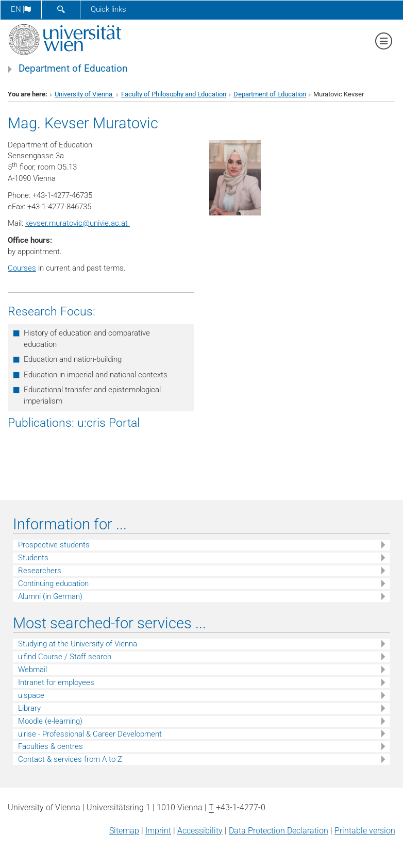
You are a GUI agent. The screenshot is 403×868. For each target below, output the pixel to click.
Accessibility (200, 831)
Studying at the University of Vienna (78, 644)
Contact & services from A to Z (70, 759)
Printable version (365, 831)
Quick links (108, 9)
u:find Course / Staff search (65, 657)
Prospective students (54, 545)
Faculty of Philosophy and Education (174, 94)
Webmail (32, 670)
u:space (31, 695)
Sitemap (124, 831)
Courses (22, 268)
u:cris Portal (108, 423)
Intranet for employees (56, 682)
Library (29, 708)
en (21, 9)
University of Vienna (84, 94)
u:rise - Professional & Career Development (90, 734)
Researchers (40, 571)
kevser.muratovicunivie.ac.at (78, 223)
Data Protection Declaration (279, 831)
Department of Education (73, 69)
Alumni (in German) (50, 596)
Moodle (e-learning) (50, 721)
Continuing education (53, 583)
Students (33, 558)
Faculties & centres (51, 746)
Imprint (158, 831)
